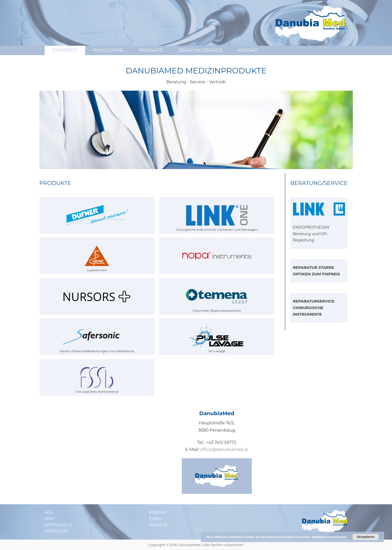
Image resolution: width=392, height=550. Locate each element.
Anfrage (158, 525)
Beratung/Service (200, 50)
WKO (49, 519)
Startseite (65, 50)
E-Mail (155, 519)
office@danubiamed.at (224, 450)
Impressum (56, 531)
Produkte (151, 50)
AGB (49, 512)
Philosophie (108, 50)
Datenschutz (59, 525)
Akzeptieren (366, 537)
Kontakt (248, 50)
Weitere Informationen (329, 537)
